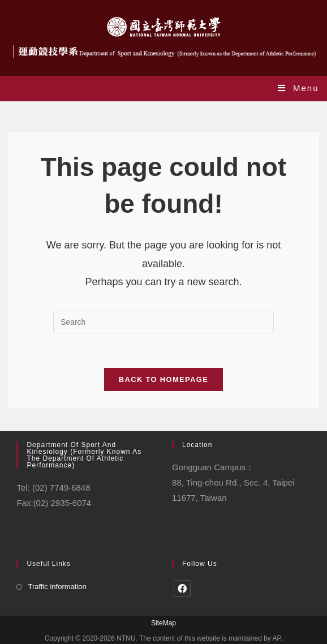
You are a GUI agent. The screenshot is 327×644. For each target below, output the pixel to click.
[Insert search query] (163, 322)
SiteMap (163, 623)
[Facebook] (182, 589)
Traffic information (57, 587)
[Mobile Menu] (298, 88)
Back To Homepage (163, 379)
